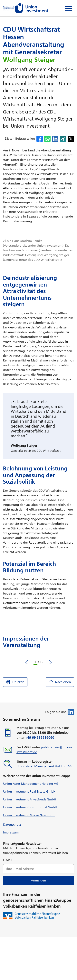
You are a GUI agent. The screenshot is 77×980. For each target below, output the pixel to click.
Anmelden (38, 880)
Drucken (15, 682)
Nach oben (60, 682)
